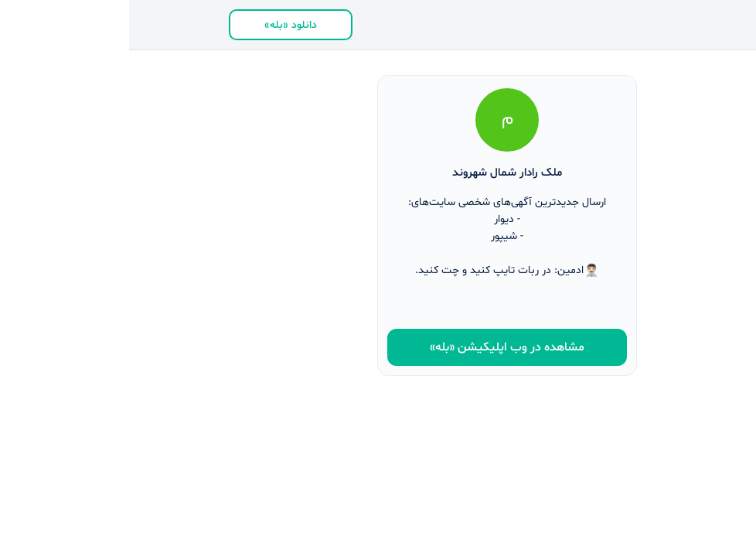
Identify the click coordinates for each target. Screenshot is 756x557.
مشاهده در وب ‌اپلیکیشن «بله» (378, 347)
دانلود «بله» (162, 25)
